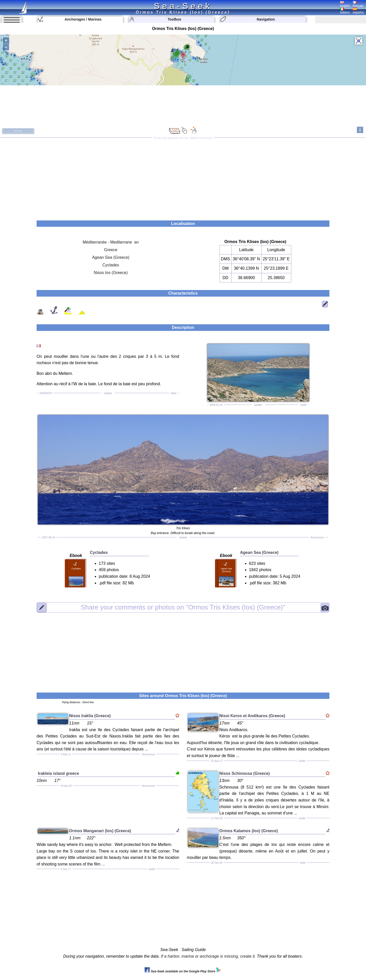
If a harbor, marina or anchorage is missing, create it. (208, 956)
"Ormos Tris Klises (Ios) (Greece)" (183, 607)
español (358, 11)
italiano (345, 11)
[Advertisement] (183, 177)
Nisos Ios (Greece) (111, 273)
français (358, 4)
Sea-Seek (183, 6)
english (345, 4)
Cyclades (111, 265)
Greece (111, 250)
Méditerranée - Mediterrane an (111, 242)
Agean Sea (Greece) (111, 257)
